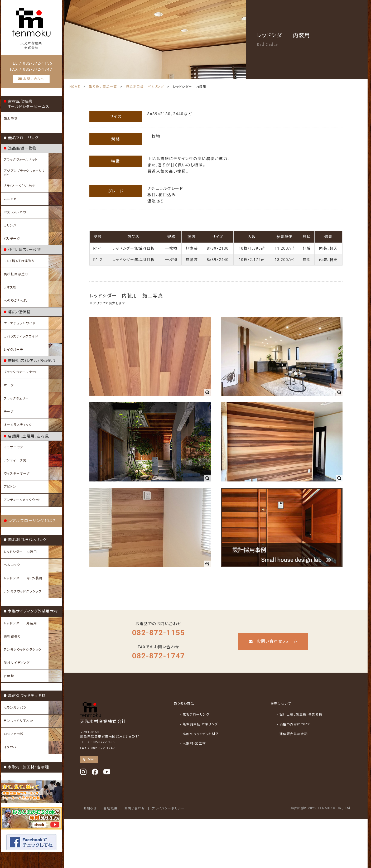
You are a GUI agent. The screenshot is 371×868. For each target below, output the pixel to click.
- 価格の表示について (294, 724)
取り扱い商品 (184, 704)
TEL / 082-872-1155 (31, 63)
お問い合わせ (135, 808)
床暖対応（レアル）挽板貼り (30, 361)
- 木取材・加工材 (193, 744)
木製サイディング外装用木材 (31, 611)
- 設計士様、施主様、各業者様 (300, 715)
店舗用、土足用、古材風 (27, 436)
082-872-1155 (159, 633)
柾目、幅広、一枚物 (22, 250)
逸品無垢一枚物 (20, 148)
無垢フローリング (21, 138)
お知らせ (90, 808)
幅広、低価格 (17, 312)
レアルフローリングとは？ (30, 521)
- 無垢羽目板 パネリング (199, 724)
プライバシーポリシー (169, 808)
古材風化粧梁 (27, 104)
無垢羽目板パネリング (25, 540)
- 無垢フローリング (195, 715)
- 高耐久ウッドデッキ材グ (200, 734)
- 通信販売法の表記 (293, 734)
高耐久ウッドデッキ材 (25, 696)
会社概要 (111, 808)
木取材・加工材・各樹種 (27, 767)
